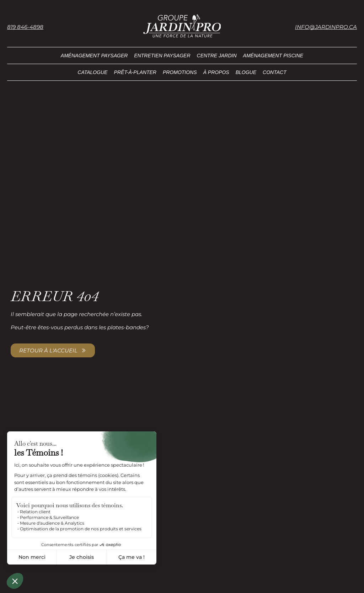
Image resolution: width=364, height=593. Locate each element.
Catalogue (92, 72)
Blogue (246, 72)
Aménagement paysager (94, 56)
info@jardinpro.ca (326, 27)
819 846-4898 (25, 27)
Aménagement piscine (273, 56)
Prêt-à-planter (135, 72)
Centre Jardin (217, 56)
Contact (275, 72)
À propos (216, 72)
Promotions (180, 72)
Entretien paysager (162, 56)
